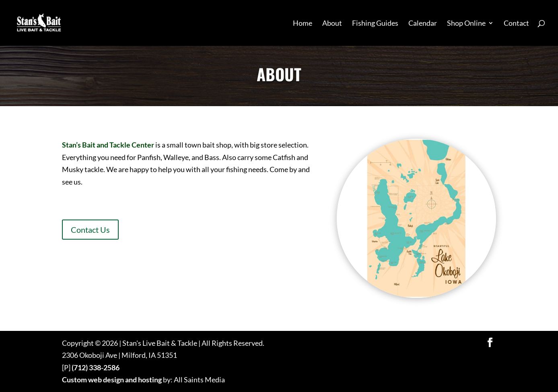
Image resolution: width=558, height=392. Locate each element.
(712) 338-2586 (96, 367)
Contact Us (90, 230)
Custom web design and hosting (112, 380)
